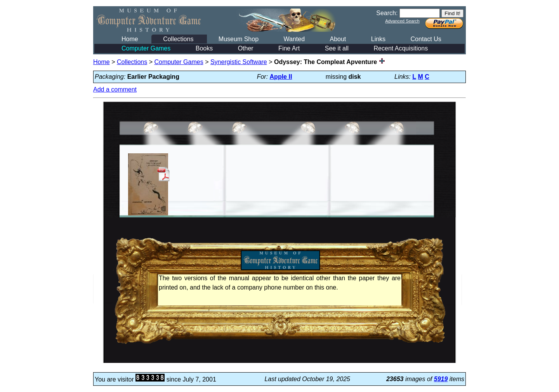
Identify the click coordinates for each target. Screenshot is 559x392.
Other (246, 48)
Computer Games (146, 48)
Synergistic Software (239, 62)
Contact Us (426, 39)
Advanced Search (402, 21)
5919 (441, 379)
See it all (337, 48)
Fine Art (289, 48)
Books (204, 48)
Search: (387, 13)
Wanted (294, 39)
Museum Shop (239, 39)
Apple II (281, 77)
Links (378, 39)
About (338, 39)
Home (130, 39)
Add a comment (115, 89)
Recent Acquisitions (401, 48)
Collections (178, 39)
